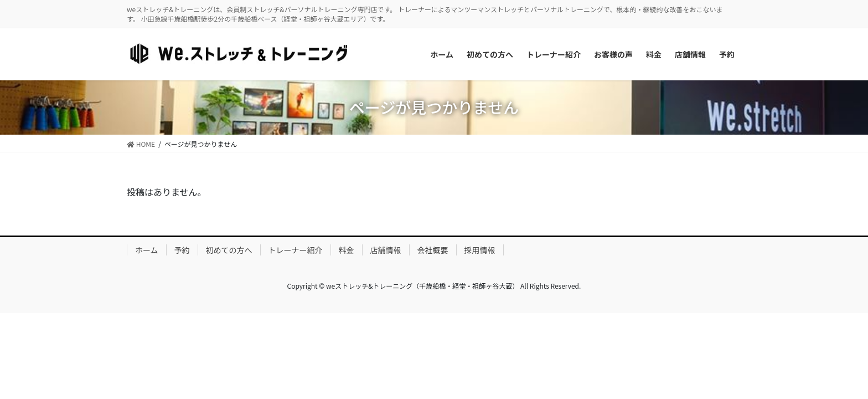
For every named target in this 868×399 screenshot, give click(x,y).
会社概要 (433, 250)
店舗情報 (386, 250)
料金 (347, 250)
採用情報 (480, 250)
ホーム (147, 250)
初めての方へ (229, 250)
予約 (182, 250)
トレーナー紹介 (296, 250)
